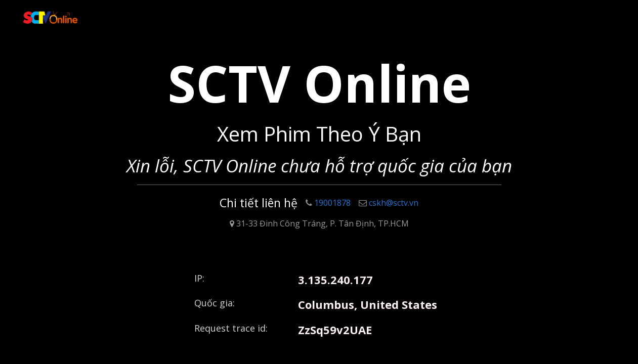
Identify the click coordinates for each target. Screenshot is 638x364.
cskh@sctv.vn (389, 203)
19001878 (328, 203)
